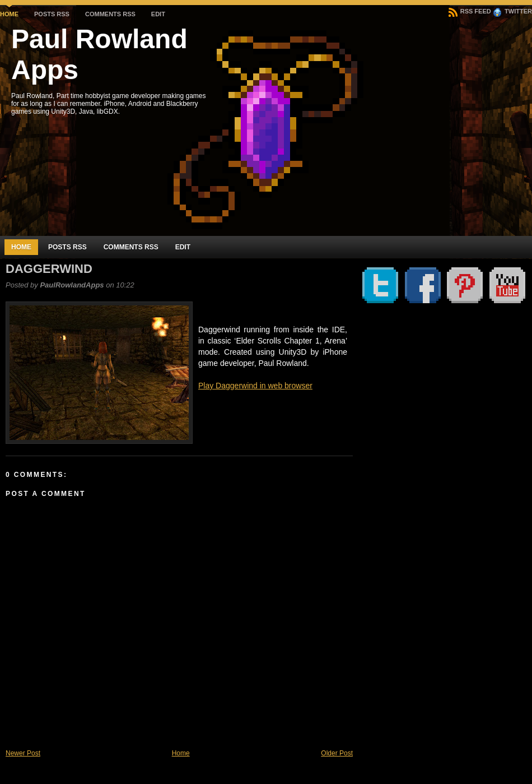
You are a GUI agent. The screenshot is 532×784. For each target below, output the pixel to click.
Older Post (337, 753)
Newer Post (23, 753)
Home (9, 14)
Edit (158, 14)
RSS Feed (470, 11)
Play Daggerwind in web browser (255, 386)
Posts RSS (52, 14)
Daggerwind (49, 269)
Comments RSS (110, 14)
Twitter (512, 11)
